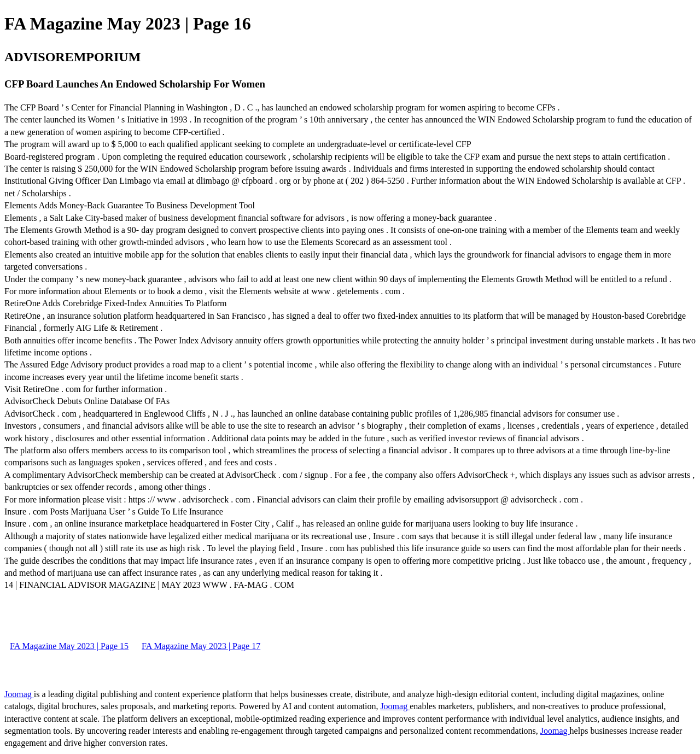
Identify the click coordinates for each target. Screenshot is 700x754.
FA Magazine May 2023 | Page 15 (69, 646)
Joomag (19, 694)
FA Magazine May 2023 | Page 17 (201, 646)
